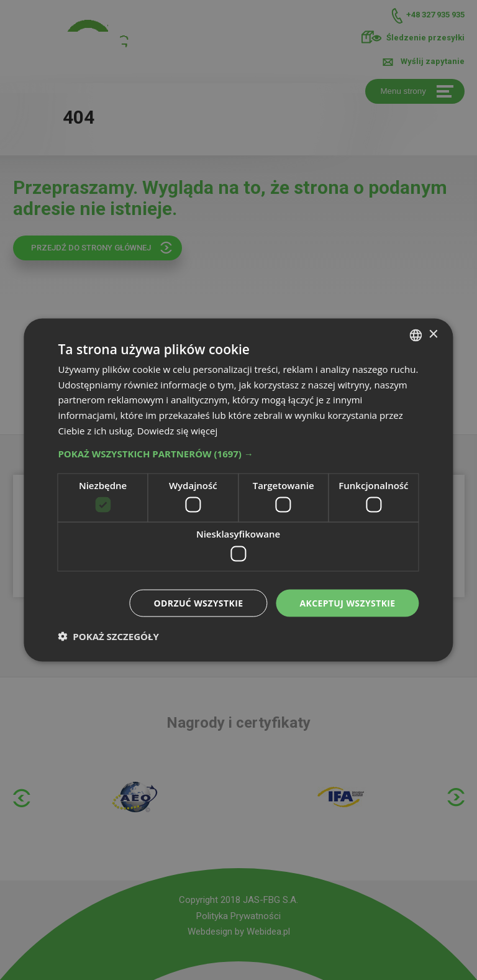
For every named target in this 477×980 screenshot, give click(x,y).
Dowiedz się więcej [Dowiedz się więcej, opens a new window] (178, 430)
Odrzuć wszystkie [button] (198, 602)
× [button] (433, 335)
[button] (238, 453)
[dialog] (238, 490)
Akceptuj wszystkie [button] (347, 602)
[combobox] (416, 335)
